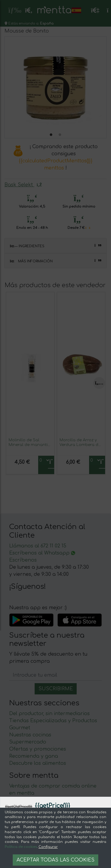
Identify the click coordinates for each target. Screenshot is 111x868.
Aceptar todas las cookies (55, 860)
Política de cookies (21, 847)
